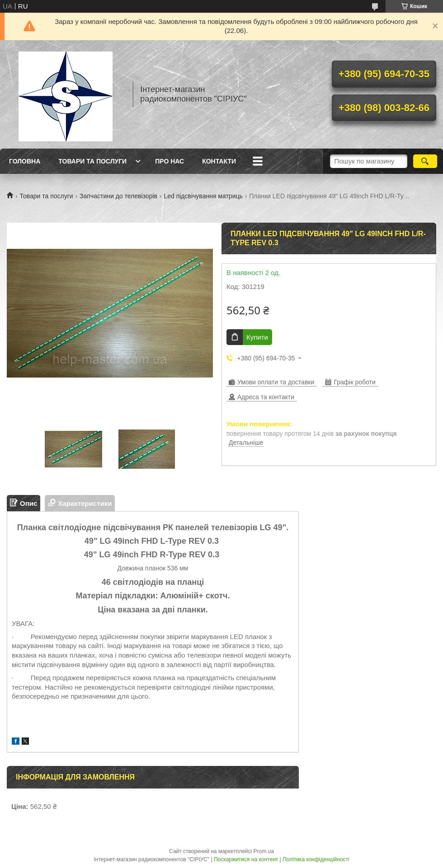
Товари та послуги (92, 161)
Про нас (170, 161)
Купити (257, 337)
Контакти (219, 161)
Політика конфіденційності (316, 859)
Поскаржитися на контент (246, 859)
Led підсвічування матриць (203, 196)
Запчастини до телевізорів (118, 196)
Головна (25, 161)
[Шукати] (425, 161)
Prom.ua (264, 851)
